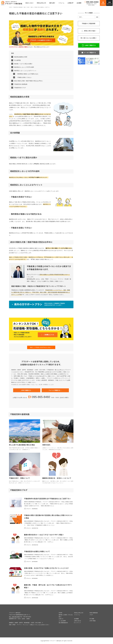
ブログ (91, 615)
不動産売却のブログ (20, 88)
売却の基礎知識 (94, 613)
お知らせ (61, 619)
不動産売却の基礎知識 (21, 84)
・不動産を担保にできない (24, 77)
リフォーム (77, 615)
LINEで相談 (93, 621)
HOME (61, 613)
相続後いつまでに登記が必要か (23, 64)
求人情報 (92, 619)
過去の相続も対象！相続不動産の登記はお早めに (29, 81)
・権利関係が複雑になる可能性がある (27, 74)
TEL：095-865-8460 (14, 617)
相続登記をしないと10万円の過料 (24, 67)
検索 (97, 17)
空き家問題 (17, 60)
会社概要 (76, 619)
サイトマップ (77, 623)
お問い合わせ (78, 621)
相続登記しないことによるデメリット (25, 71)
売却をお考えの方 (79, 613)
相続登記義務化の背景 (21, 57)
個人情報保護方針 (63, 623)
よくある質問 (62, 621)
